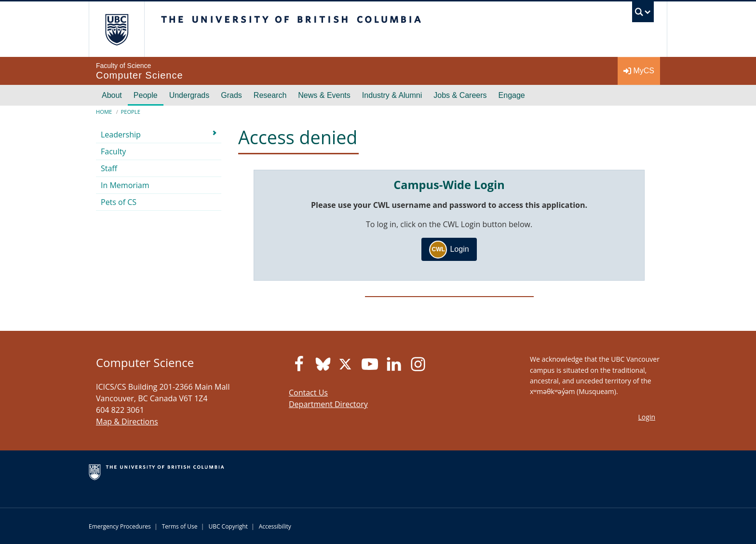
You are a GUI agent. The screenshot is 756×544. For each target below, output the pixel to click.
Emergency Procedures (120, 526)
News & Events (324, 95)
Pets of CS (119, 202)
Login (449, 250)
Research (270, 95)
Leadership (121, 135)
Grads (231, 95)
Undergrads (189, 95)
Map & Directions (127, 422)
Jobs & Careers (460, 95)
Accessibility (275, 526)
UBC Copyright (228, 526)
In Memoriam (125, 185)
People (146, 95)
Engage (512, 95)
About (112, 95)
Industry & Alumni (392, 95)
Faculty (113, 151)
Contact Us (308, 393)
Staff (109, 168)
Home (104, 112)
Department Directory (328, 404)
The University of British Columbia (116, 29)
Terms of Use (180, 526)
